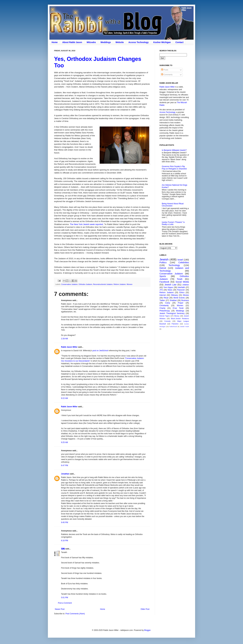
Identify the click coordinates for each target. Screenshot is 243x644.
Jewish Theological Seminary (172, 313)
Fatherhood (173, 326)
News (170, 290)
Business (185, 300)
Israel (180, 260)
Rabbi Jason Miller (69, 347)
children (186, 285)
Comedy (167, 321)
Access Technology (139, 42)
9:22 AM (64, 398)
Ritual (166, 298)
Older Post (145, 609)
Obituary (174, 295)
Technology (174, 265)
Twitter (162, 300)
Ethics (182, 293)
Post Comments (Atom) (75, 614)
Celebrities (184, 262)
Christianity (164, 306)
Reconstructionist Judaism (103, 284)
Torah (180, 279)
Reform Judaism (120, 284)
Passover (181, 290)
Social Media (182, 282)
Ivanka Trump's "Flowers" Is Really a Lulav (173, 223)
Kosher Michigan (162, 42)
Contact (179, 42)
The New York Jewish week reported (86, 224)
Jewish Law (170, 285)
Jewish (164, 259)
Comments (167, 75)
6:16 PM (65, 541)
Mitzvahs (91, 42)
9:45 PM (65, 522)
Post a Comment (65, 603)
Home (55, 42)
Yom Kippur (168, 287)
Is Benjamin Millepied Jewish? (174, 150)
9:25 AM (64, 442)
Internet (163, 295)
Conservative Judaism (69, 284)
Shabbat (173, 300)
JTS (161, 290)
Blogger (147, 630)
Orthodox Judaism (85, 284)
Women (129, 284)
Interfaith (181, 287)
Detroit (163, 268)
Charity (162, 308)
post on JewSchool (100, 351)
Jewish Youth (184, 326)
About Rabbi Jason (72, 42)
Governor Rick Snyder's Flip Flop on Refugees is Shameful (174, 168)
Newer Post (60, 609)
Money (177, 316)
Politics (163, 262)
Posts (165, 70)
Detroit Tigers (165, 316)
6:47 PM (65, 465)
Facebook (164, 282)
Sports (163, 276)
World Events (179, 298)
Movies (186, 295)
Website (120, 42)
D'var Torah (178, 308)
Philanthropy (165, 311)
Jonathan (65, 474)
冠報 (63, 549)
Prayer (181, 303)
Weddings (106, 42)
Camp (168, 303)
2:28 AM (64, 339)
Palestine (175, 324)
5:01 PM (65, 598)
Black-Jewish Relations (180, 319)
